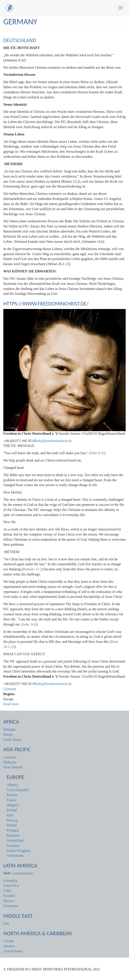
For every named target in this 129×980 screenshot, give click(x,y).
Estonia (12, 795)
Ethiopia (9, 729)
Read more (11, 704)
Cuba (7, 891)
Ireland (12, 810)
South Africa (12, 740)
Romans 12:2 (32, 569)
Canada (9, 941)
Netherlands (15, 856)
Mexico (9, 901)
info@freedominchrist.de (54, 441)
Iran (6, 923)
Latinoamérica (18, 873)
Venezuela (11, 906)
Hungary (13, 805)
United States (13, 951)
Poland (12, 825)
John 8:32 (97, 453)
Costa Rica (11, 885)
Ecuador (9, 896)
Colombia (10, 881)
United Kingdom (19, 851)
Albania (12, 785)
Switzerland (15, 840)
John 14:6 (30, 624)
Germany (10, 689)
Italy (10, 815)
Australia (10, 757)
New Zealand (13, 767)
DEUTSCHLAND (20, 40)
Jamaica (9, 946)
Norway (12, 820)
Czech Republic (18, 790)
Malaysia (10, 762)
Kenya (8, 735)
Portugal (13, 830)
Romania (13, 835)
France (12, 800)
